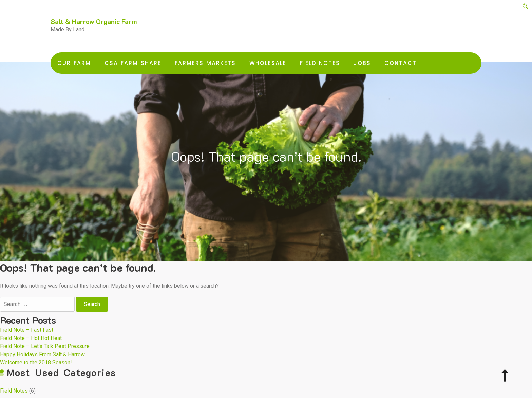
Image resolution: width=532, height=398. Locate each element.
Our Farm (74, 63)
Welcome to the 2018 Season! (36, 363)
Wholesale (268, 63)
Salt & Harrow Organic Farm (94, 21)
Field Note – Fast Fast (27, 330)
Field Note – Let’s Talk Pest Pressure (45, 346)
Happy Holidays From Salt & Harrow (42, 354)
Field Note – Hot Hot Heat (31, 338)
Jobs (362, 63)
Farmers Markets (205, 63)
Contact (401, 63)
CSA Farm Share (133, 63)
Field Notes (320, 63)
